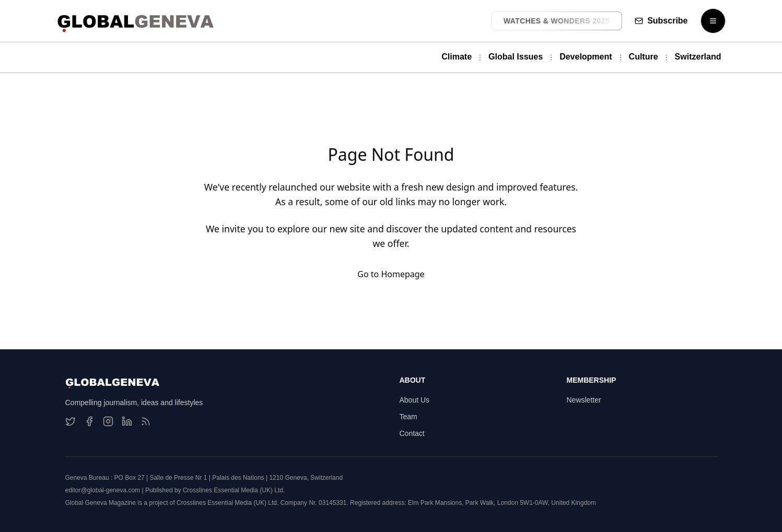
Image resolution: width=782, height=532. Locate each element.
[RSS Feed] (146, 421)
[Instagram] (108, 421)
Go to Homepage (391, 274)
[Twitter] (71, 421)
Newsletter (584, 400)
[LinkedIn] (127, 421)
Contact (412, 433)
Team (408, 417)
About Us (415, 400)
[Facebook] (89, 421)
